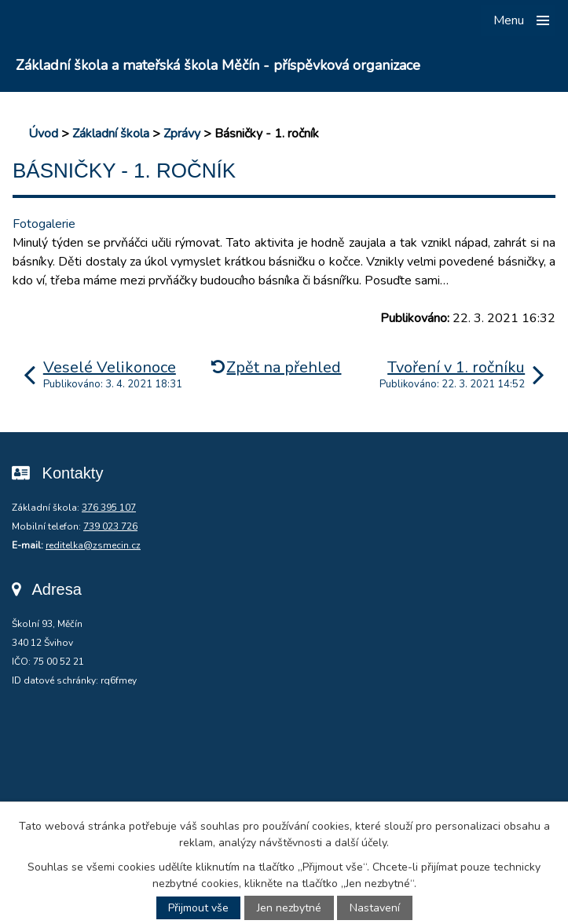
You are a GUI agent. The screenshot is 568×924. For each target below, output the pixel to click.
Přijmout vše (198, 908)
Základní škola (111, 134)
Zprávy (182, 134)
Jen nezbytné (289, 908)
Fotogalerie (44, 224)
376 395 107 (109, 508)
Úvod (43, 134)
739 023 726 (110, 526)
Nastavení (375, 908)
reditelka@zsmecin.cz (93, 545)
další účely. (362, 843)
